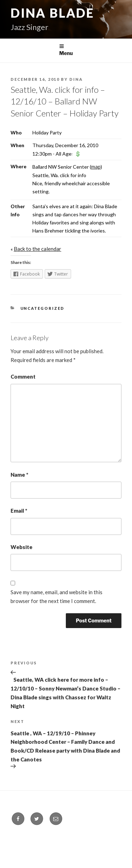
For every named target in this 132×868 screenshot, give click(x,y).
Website (21, 547)
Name (19, 475)
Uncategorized (43, 308)
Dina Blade (52, 13)
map (96, 167)
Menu (66, 50)
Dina (76, 79)
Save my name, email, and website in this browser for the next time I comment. (56, 596)
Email (19, 511)
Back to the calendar (37, 249)
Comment (23, 376)
